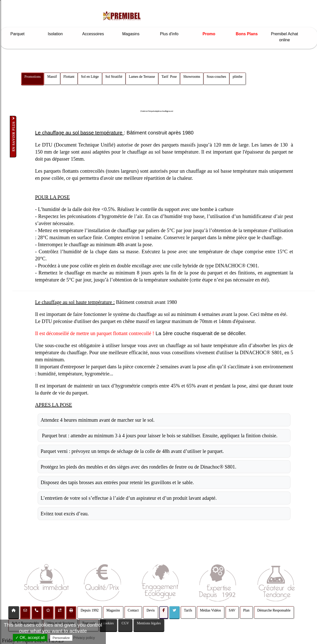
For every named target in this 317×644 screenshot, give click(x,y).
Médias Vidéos (211, 610)
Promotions (33, 77)
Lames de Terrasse (142, 77)
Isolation (58, 34)
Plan (246, 610)
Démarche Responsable (274, 610)
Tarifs (188, 610)
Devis (151, 610)
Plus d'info (171, 34)
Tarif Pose (169, 77)
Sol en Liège (90, 77)
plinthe (238, 77)
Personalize (61, 638)
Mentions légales (149, 623)
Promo (209, 34)
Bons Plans (247, 34)
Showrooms (192, 77)
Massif (52, 77)
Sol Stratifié (114, 77)
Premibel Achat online (284, 37)
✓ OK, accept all (30, 638)
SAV (232, 610)
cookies (108, 623)
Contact (133, 610)
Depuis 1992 (90, 610)
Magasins (133, 34)
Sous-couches (217, 77)
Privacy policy (84, 638)
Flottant (69, 77)
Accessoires (96, 34)
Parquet (20, 34)
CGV (125, 623)
